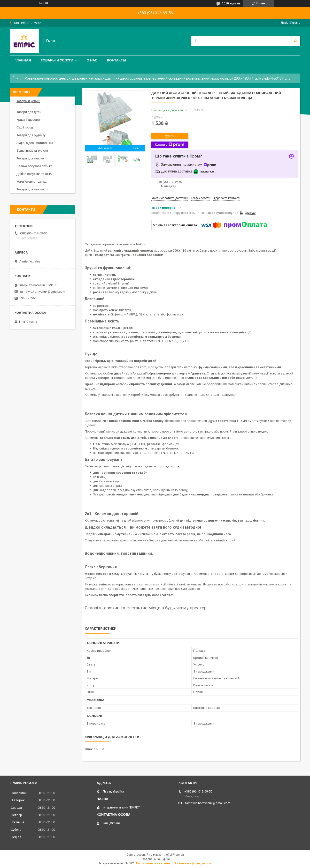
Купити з (169, 145)
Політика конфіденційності (192, 863)
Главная (23, 60)
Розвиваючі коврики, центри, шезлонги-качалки (63, 78)
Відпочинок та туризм (32, 151)
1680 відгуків (231, 3)
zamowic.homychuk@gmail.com (42, 292)
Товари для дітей (29, 112)
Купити (170, 136)
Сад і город (25, 127)
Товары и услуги (57, 60)
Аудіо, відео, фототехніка (35, 143)
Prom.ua (178, 855)
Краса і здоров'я (28, 120)
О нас (92, 60)
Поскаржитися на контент (154, 863)
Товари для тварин (30, 158)
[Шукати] (295, 41)
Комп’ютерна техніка (31, 182)
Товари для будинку (31, 135)
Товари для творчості (32, 189)
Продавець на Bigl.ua (155, 859)
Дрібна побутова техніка (34, 174)
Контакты (116, 60)
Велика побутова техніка (34, 166)
